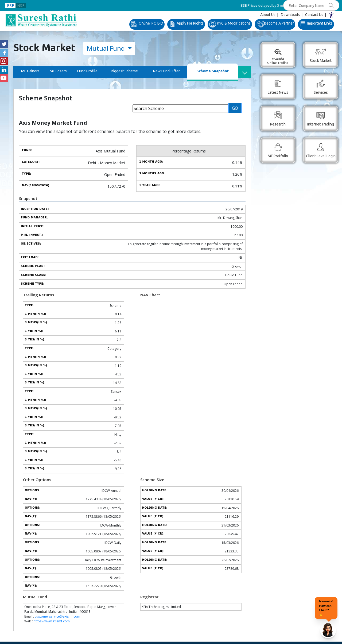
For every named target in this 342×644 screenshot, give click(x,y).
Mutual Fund (107, 48)
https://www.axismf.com (52, 621)
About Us (268, 15)
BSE (10, 5)
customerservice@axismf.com (57, 616)
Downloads (290, 15)
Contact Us (314, 15)
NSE (21, 5)
